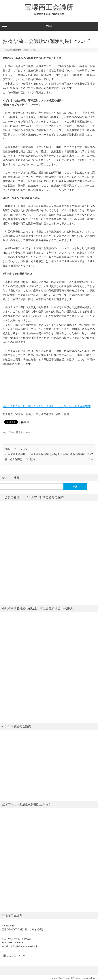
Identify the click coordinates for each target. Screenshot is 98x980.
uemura (17, 50)
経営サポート (23, 432)
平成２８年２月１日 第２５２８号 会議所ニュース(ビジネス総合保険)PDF (47, 406)
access (22, 955)
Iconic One (57, 978)
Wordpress (92, 978)
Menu (49, 26)
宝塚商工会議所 (49, 7)
